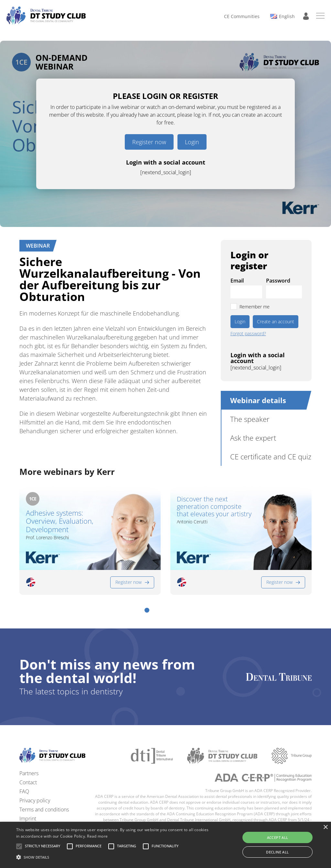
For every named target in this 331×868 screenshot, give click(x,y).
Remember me (255, 307)
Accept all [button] (278, 837)
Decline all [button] (277, 852)
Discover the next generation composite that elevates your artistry (214, 506)
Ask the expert (253, 438)
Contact (28, 782)
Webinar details (258, 400)
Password (278, 281)
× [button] (325, 827)
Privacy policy (35, 800)
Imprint (28, 819)
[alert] (165, 845)
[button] (147, 610)
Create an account (276, 321)
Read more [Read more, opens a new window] (97, 836)
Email (237, 281)
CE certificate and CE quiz (271, 456)
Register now (149, 142)
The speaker (250, 419)
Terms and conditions (44, 809)
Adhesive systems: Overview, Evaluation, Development (60, 521)
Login (192, 142)
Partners (29, 773)
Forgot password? (248, 334)
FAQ (24, 791)
